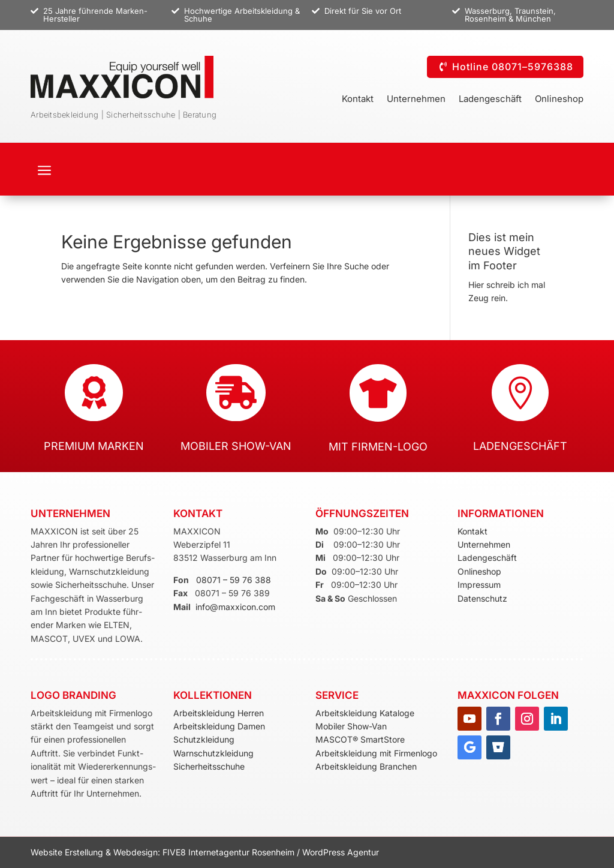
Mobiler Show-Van (351, 726)
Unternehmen (416, 100)
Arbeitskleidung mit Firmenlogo (376, 753)
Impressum (479, 585)
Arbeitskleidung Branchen (366, 766)
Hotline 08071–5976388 (513, 67)
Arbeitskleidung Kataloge (365, 713)
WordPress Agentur (341, 852)
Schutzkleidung (204, 739)
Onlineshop (559, 100)
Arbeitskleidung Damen (219, 726)
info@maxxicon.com (235, 607)
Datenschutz (482, 598)
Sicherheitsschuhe (209, 766)
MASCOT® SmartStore (360, 739)
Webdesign (136, 852)
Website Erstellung (68, 852)
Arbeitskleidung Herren (219, 713)
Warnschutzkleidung (213, 753)
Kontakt (358, 100)
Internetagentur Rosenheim (241, 852)
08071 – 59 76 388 (234, 580)
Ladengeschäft (490, 100)
